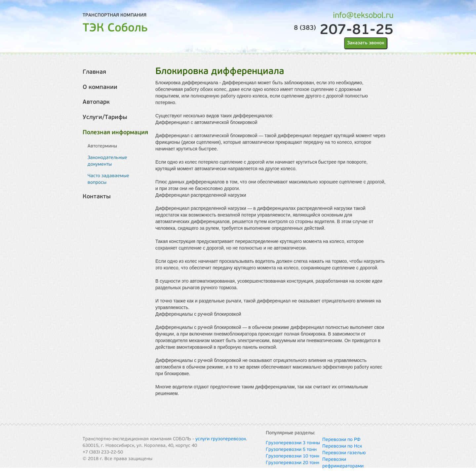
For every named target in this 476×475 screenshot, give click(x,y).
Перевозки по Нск (342, 446)
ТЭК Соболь (115, 29)
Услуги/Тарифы (105, 118)
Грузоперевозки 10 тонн (293, 456)
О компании (100, 87)
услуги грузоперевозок (221, 439)
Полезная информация (115, 133)
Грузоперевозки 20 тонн (293, 463)
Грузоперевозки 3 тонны (293, 443)
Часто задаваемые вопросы (108, 179)
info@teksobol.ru (363, 16)
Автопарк (96, 102)
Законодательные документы (107, 161)
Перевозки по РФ (341, 440)
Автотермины (102, 146)
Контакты (97, 197)
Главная (94, 72)
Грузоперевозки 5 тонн (291, 450)
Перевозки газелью (344, 453)
